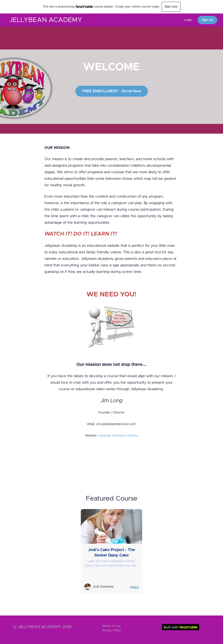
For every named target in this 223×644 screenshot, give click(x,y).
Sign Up (207, 20)
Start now (171, 7)
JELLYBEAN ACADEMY (46, 20)
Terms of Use (111, 626)
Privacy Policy (111, 631)
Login (188, 20)
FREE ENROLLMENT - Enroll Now (112, 91)
